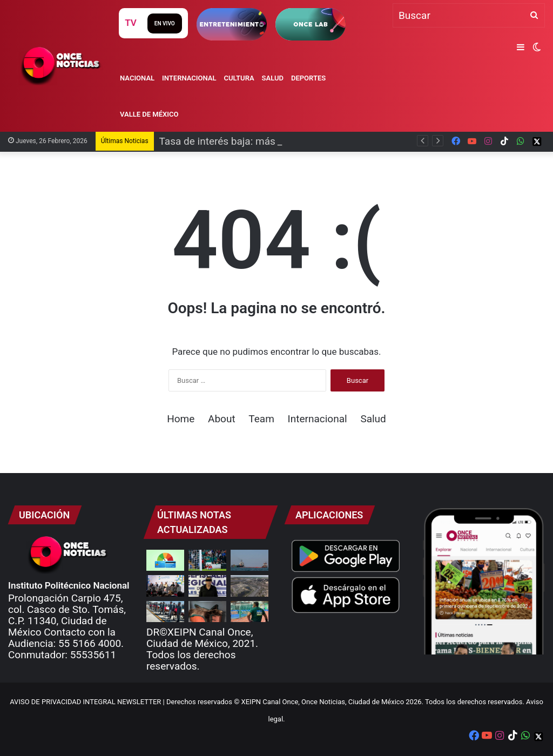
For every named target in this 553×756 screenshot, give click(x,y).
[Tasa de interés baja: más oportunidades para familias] (165, 560)
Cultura (239, 78)
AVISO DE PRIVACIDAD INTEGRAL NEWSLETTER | (88, 702)
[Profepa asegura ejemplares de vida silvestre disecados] (207, 612)
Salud (273, 78)
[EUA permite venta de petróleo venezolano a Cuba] (249, 560)
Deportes (308, 78)
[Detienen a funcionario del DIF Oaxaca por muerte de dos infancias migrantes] (207, 586)
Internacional (189, 78)
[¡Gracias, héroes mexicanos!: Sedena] (165, 612)
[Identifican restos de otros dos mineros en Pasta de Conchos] (249, 586)
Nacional (137, 78)
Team (261, 419)
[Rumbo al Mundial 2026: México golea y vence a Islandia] (207, 560)
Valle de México (149, 114)
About (222, 419)
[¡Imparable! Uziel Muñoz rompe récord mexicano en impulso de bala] (249, 612)
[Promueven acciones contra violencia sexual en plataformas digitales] (165, 586)
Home (181, 419)
